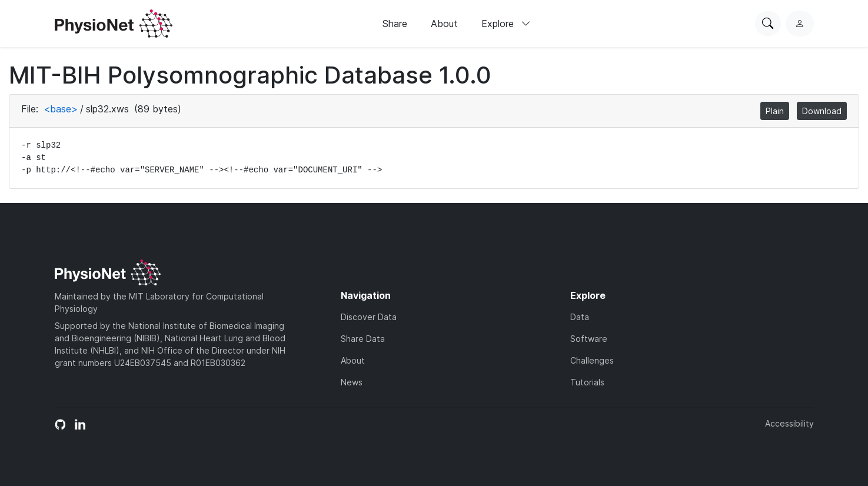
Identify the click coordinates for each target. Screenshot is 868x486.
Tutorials (587, 382)
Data (580, 317)
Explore (506, 24)
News (352, 382)
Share (395, 24)
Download (822, 111)
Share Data (363, 339)
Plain (775, 111)
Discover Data (369, 317)
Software (589, 339)
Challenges (592, 360)
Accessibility (789, 423)
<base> (61, 109)
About (444, 24)
